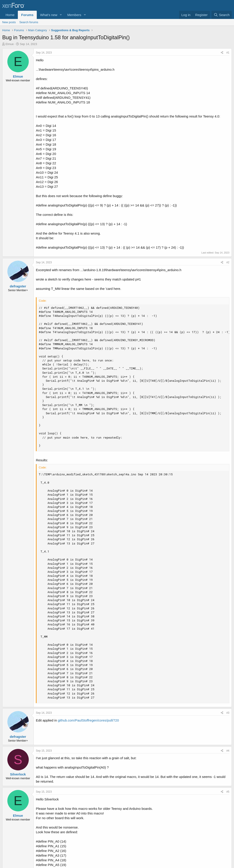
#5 (228, 792)
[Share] (222, 53)
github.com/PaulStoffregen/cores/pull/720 (88, 720)
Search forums (29, 22)
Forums (27, 15)
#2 (228, 262)
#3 (228, 713)
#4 (228, 751)
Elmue (10, 44)
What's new (49, 15)
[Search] (222, 15)
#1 (228, 53)
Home (10, 15)
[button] (61, 15)
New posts (9, 22)
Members (74, 15)
